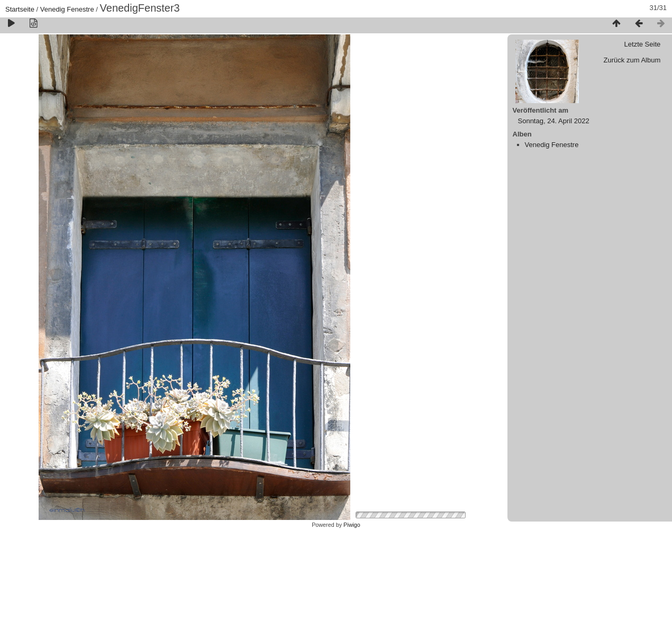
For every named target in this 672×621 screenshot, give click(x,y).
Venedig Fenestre (67, 9)
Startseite (20, 9)
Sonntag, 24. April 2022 (554, 121)
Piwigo (352, 525)
